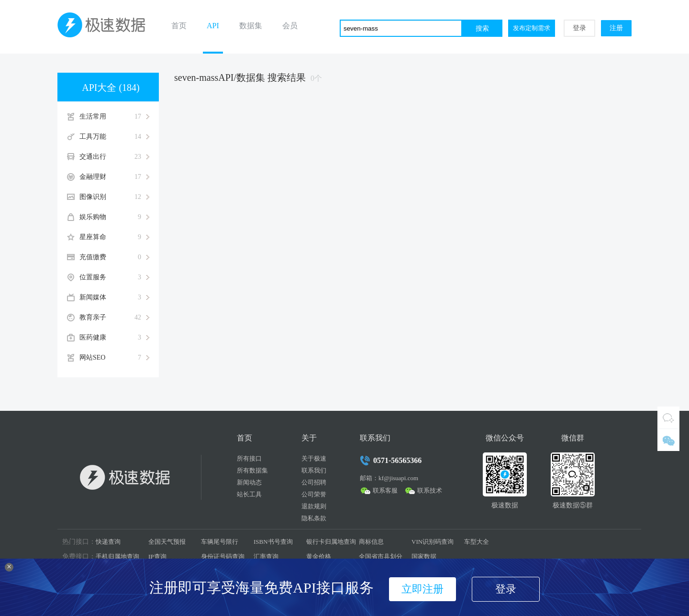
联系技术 (430, 490)
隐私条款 (314, 518)
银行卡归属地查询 (331, 542)
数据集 (251, 26)
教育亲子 (114, 318)
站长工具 (249, 494)
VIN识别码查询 (433, 542)
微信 (668, 440)
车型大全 (477, 542)
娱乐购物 (114, 217)
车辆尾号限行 (220, 542)
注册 (616, 28)
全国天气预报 (167, 542)
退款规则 (314, 506)
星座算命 (114, 237)
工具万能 (114, 137)
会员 (290, 26)
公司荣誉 (314, 494)
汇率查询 (266, 556)
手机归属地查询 (117, 556)
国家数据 (424, 556)
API (213, 26)
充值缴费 (114, 257)
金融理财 (114, 177)
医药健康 (114, 338)
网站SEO (114, 358)
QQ (668, 418)
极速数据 (105, 27)
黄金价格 (319, 556)
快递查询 (108, 542)
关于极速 (314, 458)
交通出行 (114, 157)
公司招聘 (314, 482)
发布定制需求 (532, 28)
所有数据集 (252, 470)
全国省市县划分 (381, 556)
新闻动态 (249, 482)
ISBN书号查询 (273, 542)
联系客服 (385, 490)
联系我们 (314, 470)
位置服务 (114, 277)
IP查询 (157, 556)
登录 (579, 28)
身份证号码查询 (223, 556)
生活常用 (114, 117)
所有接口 (249, 458)
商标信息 (371, 542)
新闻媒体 (114, 297)
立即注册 (422, 589)
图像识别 (114, 197)
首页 (179, 26)
